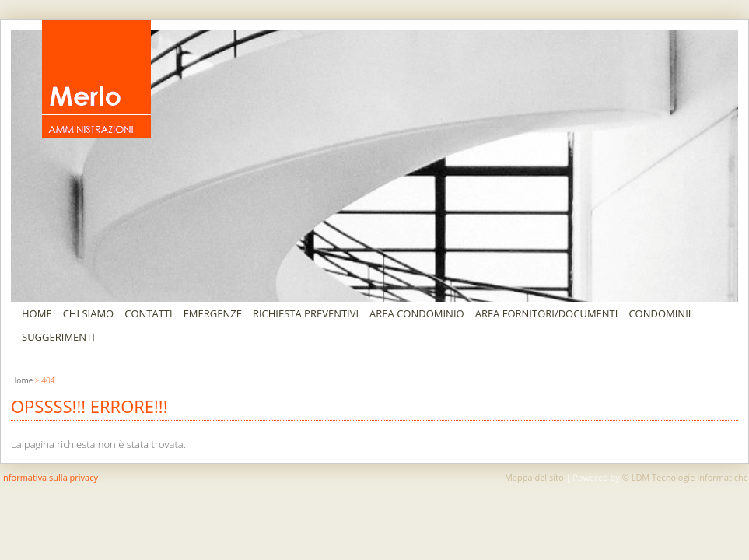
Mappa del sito (534, 477)
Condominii (660, 313)
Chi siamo (89, 313)
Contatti (148, 313)
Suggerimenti (58, 337)
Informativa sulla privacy (49, 477)
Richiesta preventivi (306, 313)
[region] (374, 166)
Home (37, 313)
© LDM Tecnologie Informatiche (685, 477)
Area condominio (417, 313)
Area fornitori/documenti (547, 313)
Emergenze (213, 313)
